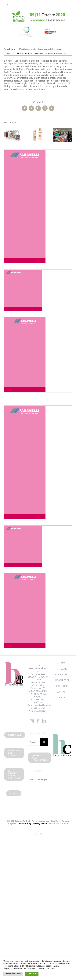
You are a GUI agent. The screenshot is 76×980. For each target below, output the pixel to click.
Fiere (30, 54)
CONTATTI (62, 692)
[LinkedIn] (44, 721)
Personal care (61, 54)
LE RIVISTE (62, 675)
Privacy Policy (40, 824)
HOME (62, 663)
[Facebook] (38, 721)
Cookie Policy (24, 824)
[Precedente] (6, 134)
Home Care (43, 54)
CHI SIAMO (62, 669)
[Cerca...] (34, 742)
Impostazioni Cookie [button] (13, 974)
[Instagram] (32, 721)
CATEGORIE (62, 686)
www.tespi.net (41, 711)
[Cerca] (44, 742)
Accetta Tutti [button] (32, 974)
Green (35, 54)
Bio (26, 54)
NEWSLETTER (62, 680)
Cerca (62, 698)
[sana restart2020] (38, 26)
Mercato (51, 54)
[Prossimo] (70, 134)
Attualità (21, 54)
